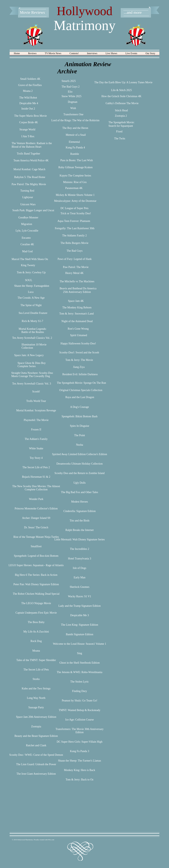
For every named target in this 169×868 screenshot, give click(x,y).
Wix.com (51, 840)
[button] (32, 54)
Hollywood (85, 11)
